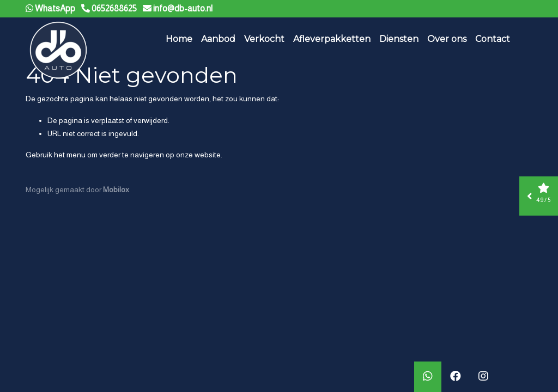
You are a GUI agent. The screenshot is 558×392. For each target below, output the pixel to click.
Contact (493, 39)
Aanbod (218, 39)
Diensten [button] (399, 39)
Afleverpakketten (332, 39)
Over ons (447, 39)
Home (179, 39)
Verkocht (264, 39)
